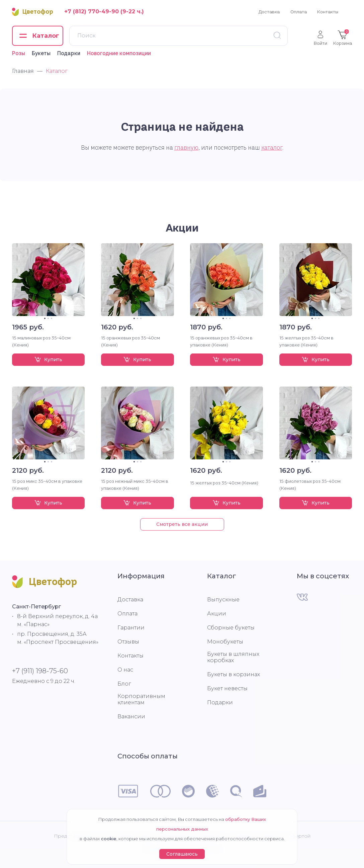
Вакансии (131, 716)
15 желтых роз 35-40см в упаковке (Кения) (306, 341)
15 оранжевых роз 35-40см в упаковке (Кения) (221, 341)
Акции (182, 228)
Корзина (343, 38)
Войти (321, 38)
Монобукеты (225, 642)
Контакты (328, 12)
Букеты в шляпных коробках (233, 657)
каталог (272, 148)
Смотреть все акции (182, 524)
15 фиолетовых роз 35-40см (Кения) (310, 485)
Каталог (222, 576)
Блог (124, 684)
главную (186, 148)
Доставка (269, 12)
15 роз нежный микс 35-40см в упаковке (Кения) (135, 485)
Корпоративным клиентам (141, 699)
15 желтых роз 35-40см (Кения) (224, 483)
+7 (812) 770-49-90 (92, 12)
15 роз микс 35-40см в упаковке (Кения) (47, 485)
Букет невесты (227, 688)
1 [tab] (45, 318)
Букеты (41, 53)
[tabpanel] (49, 280)
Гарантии (131, 628)
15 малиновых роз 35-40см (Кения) (41, 341)
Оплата (299, 12)
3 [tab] (52, 318)
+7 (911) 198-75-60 (40, 671)
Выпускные (223, 600)
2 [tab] (48, 318)
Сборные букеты (231, 628)
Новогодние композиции (119, 53)
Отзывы (128, 642)
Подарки (69, 53)
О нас (125, 670)
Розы (19, 53)
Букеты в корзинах (234, 674)
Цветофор (33, 12)
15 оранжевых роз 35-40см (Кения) (130, 341)
